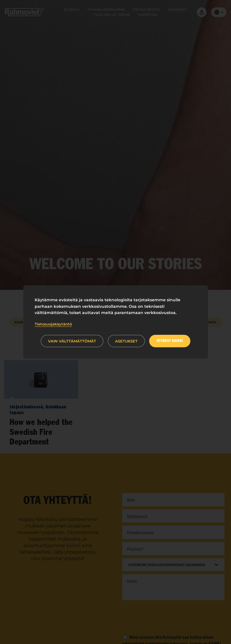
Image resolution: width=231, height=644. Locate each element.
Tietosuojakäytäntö (53, 324)
